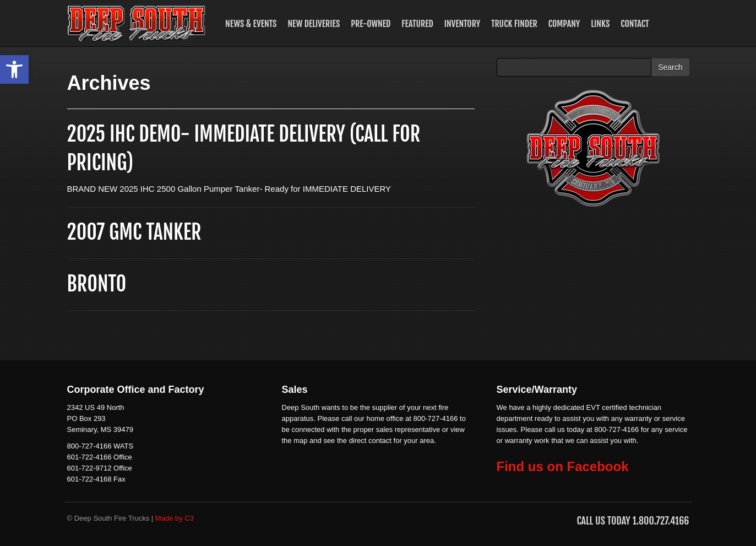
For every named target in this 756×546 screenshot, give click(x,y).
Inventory (462, 24)
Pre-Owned (371, 24)
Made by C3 (175, 518)
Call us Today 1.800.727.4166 (633, 521)
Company (564, 24)
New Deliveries (314, 24)
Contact (635, 24)
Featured (417, 24)
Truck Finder (514, 24)
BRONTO (97, 284)
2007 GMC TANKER (134, 232)
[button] (14, 69)
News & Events (251, 24)
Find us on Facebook (563, 466)
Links (600, 24)
